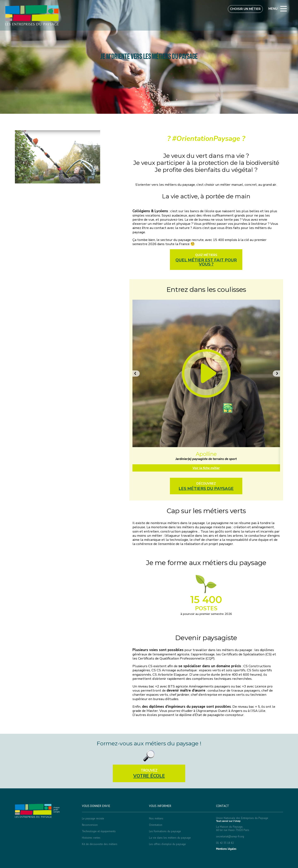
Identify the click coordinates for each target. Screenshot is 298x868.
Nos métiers (156, 818)
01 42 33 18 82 (225, 843)
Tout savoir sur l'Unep (228, 821)
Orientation (156, 825)
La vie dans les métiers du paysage (170, 838)
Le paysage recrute (93, 818)
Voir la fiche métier (206, 468)
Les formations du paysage (165, 831)
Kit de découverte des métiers (100, 844)
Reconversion (90, 825)
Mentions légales (226, 849)
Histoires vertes (91, 838)
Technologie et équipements (99, 831)
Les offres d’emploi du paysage (167, 844)
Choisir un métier (245, 9)
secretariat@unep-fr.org (230, 836)
